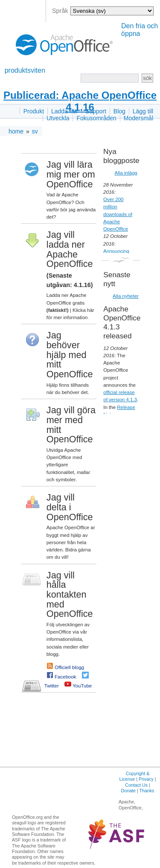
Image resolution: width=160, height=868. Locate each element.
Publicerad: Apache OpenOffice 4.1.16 (80, 101)
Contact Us (136, 785)
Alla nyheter (126, 296)
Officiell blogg (69, 667)
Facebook (65, 677)
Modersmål (138, 118)
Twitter (52, 686)
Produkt (34, 111)
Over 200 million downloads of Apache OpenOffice (118, 214)
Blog (119, 111)
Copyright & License (134, 776)
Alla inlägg (126, 173)
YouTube (82, 686)
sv (35, 131)
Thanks (147, 791)
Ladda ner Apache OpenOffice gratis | (67, 303)
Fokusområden (96, 118)
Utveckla (58, 118)
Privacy (146, 779)
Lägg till (143, 111)
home (16, 131)
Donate (128, 791)
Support (96, 111)
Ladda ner (65, 111)
